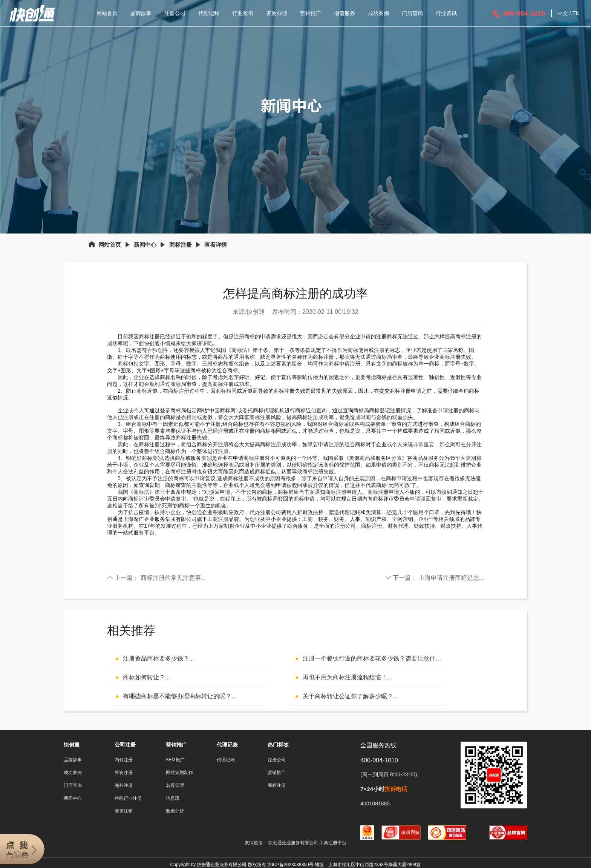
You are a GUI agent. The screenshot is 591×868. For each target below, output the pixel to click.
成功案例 (378, 13)
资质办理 (277, 13)
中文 (563, 13)
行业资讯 (446, 13)
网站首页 (107, 13)
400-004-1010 (524, 14)
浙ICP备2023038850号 (290, 865)
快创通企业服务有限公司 (294, 843)
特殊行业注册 (128, 798)
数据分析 (175, 811)
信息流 (173, 798)
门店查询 (412, 13)
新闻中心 (145, 245)
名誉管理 (175, 785)
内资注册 (124, 760)
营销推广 (311, 13)
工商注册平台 (333, 843)
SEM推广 (175, 760)
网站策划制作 (179, 773)
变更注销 (124, 811)
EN (576, 13)
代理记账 (209, 13)
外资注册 (124, 773)
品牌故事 (141, 13)
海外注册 (124, 785)
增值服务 (344, 13)
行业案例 (243, 13)
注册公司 (175, 13)
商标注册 (181, 245)
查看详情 (216, 245)
